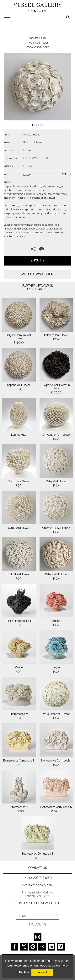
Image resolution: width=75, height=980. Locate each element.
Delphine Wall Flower (56, 335)
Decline (24, 972)
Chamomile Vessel (19, 482)
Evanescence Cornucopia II (19, 761)
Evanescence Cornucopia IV (56, 807)
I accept (42, 972)
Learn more (60, 965)
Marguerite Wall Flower (56, 714)
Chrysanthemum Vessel (56, 435)
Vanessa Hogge (38, 38)
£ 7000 (19, 812)
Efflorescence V (19, 807)
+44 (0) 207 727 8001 (38, 878)
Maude (19, 668)
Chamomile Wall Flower (56, 528)
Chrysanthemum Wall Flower (19, 337)
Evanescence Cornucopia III (37, 854)
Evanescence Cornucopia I (56, 761)
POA (56, 340)
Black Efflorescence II (19, 621)
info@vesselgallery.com (37, 886)
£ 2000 (19, 343)
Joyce (56, 668)
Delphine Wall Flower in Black (56, 387)
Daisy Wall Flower (56, 482)
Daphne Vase (19, 435)
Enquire (37, 260)
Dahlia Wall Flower (19, 528)
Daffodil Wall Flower (19, 575)
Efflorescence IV (19, 714)
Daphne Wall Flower (19, 385)
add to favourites (38, 274)
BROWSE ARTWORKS (38, 48)
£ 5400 (56, 812)
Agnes (56, 621)
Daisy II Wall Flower (56, 575)
